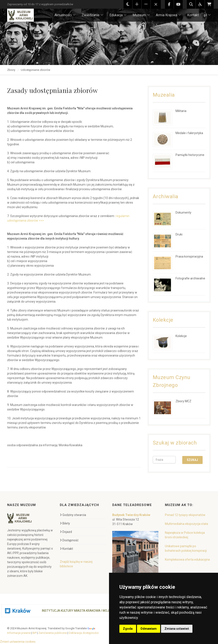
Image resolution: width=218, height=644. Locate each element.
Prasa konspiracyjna (189, 256)
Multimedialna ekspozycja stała (186, 524)
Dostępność (69, 540)
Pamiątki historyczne (190, 155)
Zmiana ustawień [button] (177, 629)
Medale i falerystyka (189, 133)
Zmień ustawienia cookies (18, 642)
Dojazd (66, 532)
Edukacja (118, 15)
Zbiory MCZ (183, 401)
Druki (179, 234)
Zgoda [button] (128, 629)
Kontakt (193, 15)
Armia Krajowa (168, 15)
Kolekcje (181, 336)
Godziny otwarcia (73, 515)
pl (207, 15)
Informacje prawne (19, 633)
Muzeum (141, 15)
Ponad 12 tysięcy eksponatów (185, 515)
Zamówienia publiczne (53, 633)
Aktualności (65, 15)
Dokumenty (183, 213)
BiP (34, 633)
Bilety (65, 523)
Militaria (181, 111)
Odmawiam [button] (149, 629)
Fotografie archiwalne (190, 278)
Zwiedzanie (93, 15)
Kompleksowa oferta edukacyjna (187, 560)
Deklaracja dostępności (84, 633)
